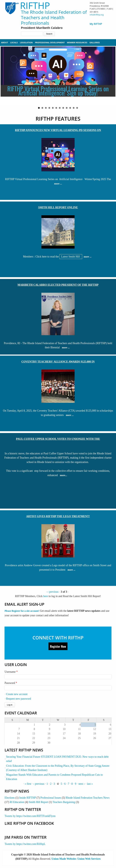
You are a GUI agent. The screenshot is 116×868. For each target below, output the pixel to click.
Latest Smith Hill (71, 257)
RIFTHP (35, 6)
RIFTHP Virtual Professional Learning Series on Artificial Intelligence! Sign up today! (58, 91)
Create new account (17, 694)
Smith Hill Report (38, 802)
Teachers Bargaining (64, 802)
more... (64, 475)
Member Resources (77, 42)
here (46, 596)
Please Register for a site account (21, 611)
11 (74, 108)
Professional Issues (51, 798)
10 (70, 108)
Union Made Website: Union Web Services (76, 859)
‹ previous (53, 592)
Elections (10, 798)
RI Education (17, 802)
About (4, 42)
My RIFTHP (96, 24)
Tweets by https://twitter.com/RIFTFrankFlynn (30, 816)
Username (11, 672)
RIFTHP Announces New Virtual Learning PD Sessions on (58, 130)
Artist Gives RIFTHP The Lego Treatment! (58, 516)
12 (77, 108)
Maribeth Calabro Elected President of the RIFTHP (58, 285)
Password (11, 683)
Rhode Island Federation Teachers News (88, 798)
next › (82, 784)
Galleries (95, 42)
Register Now (58, 646)
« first (28, 784)
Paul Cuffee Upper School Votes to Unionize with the (58, 439)
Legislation (26, 42)
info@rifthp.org (97, 15)
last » (90, 784)
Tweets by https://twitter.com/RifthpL (25, 844)
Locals (14, 42)
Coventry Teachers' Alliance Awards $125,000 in (58, 362)
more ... (58, 184)
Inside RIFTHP (27, 798)
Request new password (19, 699)
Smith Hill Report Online (58, 207)
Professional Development (50, 42)
